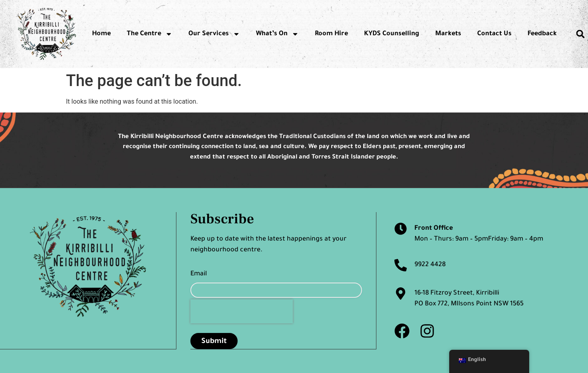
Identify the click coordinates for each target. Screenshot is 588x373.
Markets (448, 34)
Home (101, 34)
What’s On (277, 34)
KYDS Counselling (392, 34)
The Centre (150, 34)
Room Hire (331, 34)
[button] (580, 34)
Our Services (214, 34)
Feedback (542, 34)
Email (199, 274)
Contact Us (494, 34)
